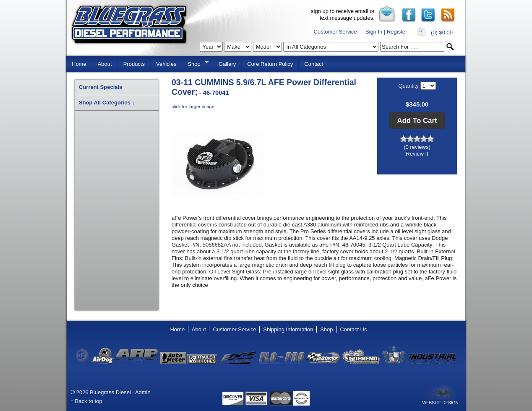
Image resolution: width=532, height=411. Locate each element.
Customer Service (335, 32)
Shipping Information (288, 329)
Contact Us (353, 329)
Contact (314, 64)
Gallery (227, 64)
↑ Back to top (87, 401)
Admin (143, 392)
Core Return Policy (270, 64)
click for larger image (193, 107)
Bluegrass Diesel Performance (129, 25)
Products (134, 64)
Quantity (409, 86)
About (105, 64)
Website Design (440, 403)
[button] (417, 121)
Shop (195, 63)
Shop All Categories (107, 103)
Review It (417, 154)
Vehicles (166, 64)
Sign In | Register (386, 32)
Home (79, 64)
